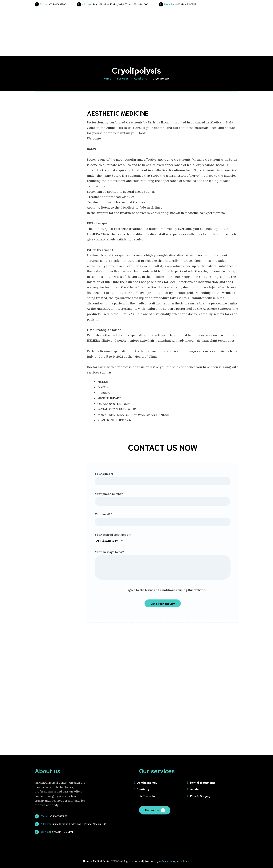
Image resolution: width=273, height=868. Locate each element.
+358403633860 (52, 816)
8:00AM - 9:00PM (55, 832)
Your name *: (163, 479)
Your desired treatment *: (163, 538)
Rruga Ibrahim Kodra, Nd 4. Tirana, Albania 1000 (72, 824)
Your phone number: (163, 499)
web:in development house (175, 861)
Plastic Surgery (200, 796)
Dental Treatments (203, 782)
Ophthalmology (147, 782)
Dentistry (143, 789)
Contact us (152, 810)
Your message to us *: (163, 565)
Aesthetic (197, 789)
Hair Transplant (147, 796)
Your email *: (163, 519)
